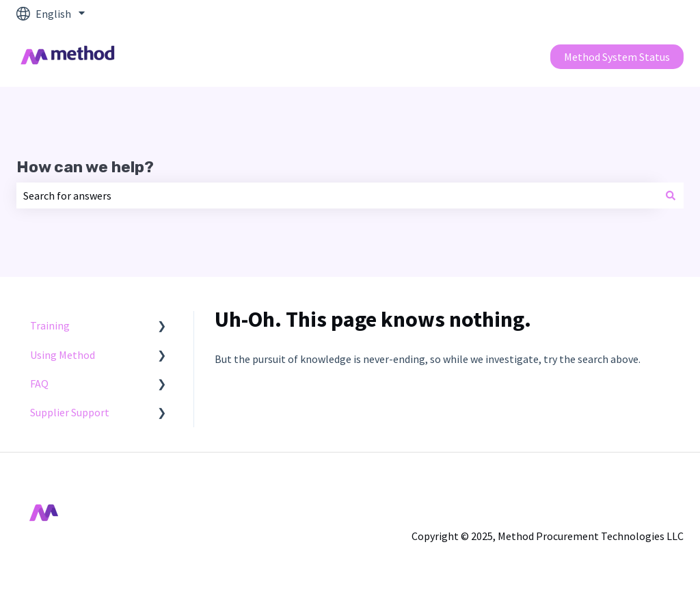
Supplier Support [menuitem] (70, 412)
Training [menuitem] (50, 325)
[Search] (671, 196)
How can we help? (85, 167)
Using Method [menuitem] (63, 355)
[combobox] (337, 196)
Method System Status (617, 57)
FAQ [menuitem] (39, 384)
